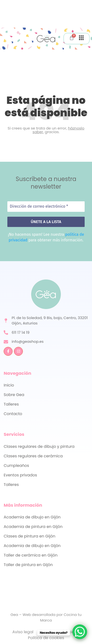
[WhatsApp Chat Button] (80, 632)
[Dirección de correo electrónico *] (46, 206)
